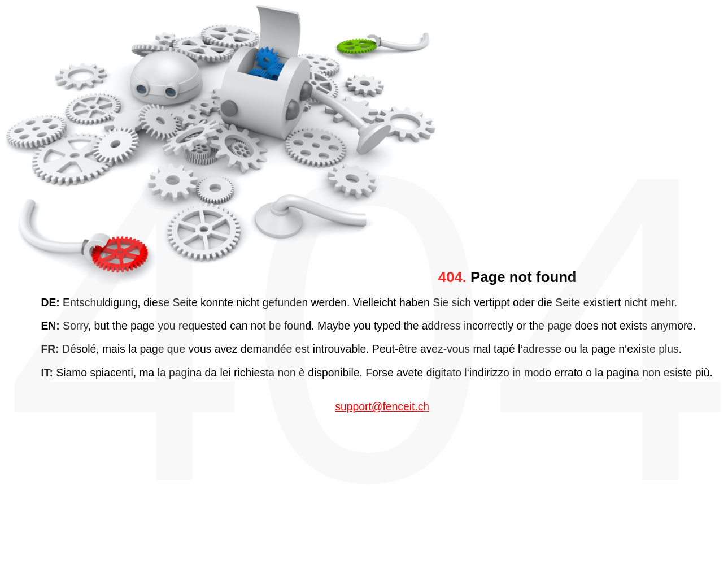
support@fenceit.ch (382, 407)
